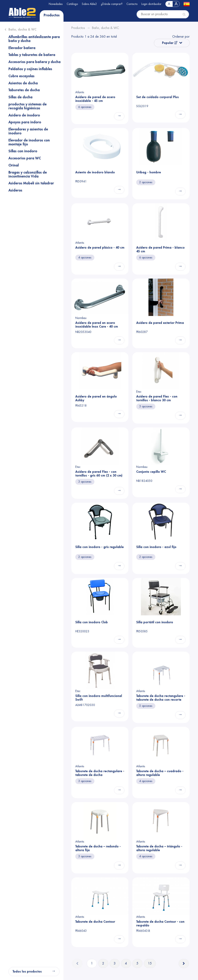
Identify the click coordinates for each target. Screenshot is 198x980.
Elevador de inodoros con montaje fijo (29, 142)
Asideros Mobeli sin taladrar (31, 183)
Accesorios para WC (25, 158)
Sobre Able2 (89, 4)
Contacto (132, 4)
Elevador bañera (22, 48)
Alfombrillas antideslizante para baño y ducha (34, 39)
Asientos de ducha (23, 83)
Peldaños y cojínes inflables (30, 69)
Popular (170, 43)
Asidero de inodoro (24, 115)
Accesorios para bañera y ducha (35, 62)
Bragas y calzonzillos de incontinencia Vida (28, 174)
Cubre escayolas (21, 76)
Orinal (14, 165)
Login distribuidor (151, 4)
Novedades (56, 4)
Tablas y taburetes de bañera (32, 55)
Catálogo (72, 4)
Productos (52, 15)
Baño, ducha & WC (22, 30)
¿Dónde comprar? (112, 4)
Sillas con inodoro (23, 151)
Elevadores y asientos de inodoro (28, 131)
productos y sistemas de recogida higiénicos (28, 106)
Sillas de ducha (20, 97)
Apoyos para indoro (25, 122)
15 (150, 963)
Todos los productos (27, 972)
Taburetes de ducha (24, 90)
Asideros (15, 190)
